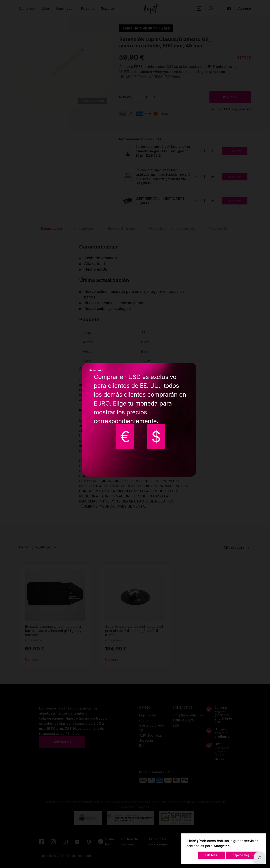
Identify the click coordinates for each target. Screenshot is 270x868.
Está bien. (211, 855)
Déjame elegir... (243, 855)
